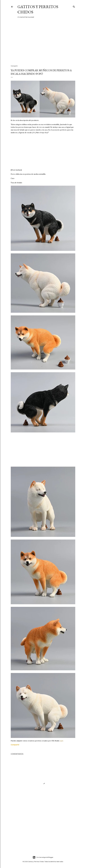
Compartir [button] (14, 66)
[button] (15, 745)
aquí (61, 741)
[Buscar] (74, 6)
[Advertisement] (43, 44)
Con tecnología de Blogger (43, 857)
